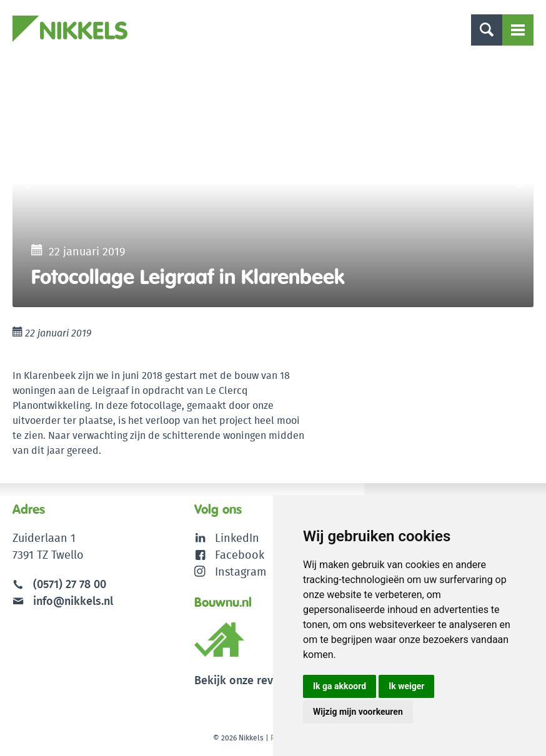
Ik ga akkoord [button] (340, 686)
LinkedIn (237, 538)
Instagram (230, 572)
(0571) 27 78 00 (70, 584)
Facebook (240, 555)
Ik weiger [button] (406, 686)
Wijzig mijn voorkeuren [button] (358, 712)
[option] (273, 182)
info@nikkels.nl (63, 601)
